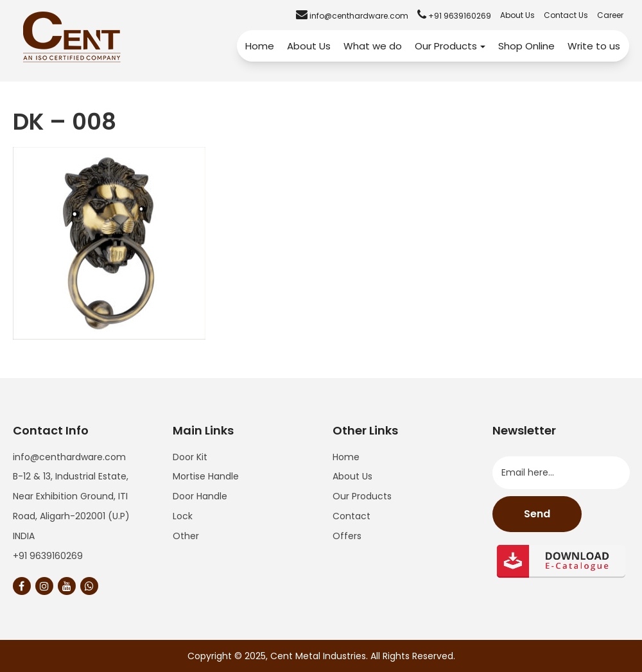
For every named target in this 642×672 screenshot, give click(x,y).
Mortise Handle (206, 476)
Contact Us (566, 15)
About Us (517, 15)
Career (610, 15)
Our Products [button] (450, 46)
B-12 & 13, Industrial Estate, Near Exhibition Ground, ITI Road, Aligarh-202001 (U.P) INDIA (71, 506)
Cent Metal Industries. (319, 656)
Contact (351, 516)
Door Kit (190, 457)
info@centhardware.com (69, 457)
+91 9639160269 (48, 556)
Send (537, 514)
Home (260, 46)
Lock (183, 516)
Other (186, 536)
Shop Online (526, 46)
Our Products (362, 496)
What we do (373, 46)
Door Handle (200, 496)
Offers (347, 536)
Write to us (594, 46)
